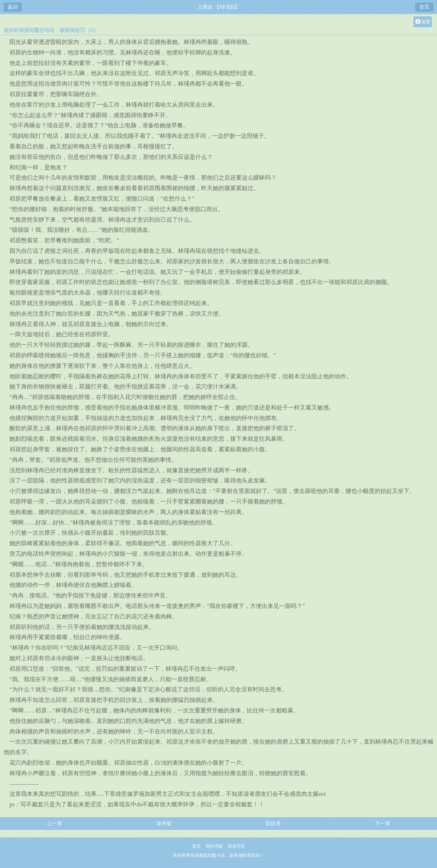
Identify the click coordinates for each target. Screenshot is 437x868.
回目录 (273, 824)
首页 (424, 7)
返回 (13, 7)
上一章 (54, 824)
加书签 (164, 824)
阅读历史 (236, 846)
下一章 (383, 824)
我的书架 (214, 846)
